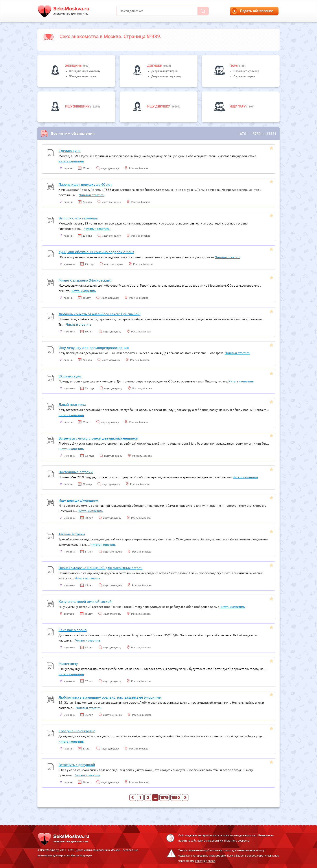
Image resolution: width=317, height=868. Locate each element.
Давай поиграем (72, 404)
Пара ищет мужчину (246, 71)
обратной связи (205, 861)
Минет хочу (68, 663)
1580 (176, 798)
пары (234, 66)
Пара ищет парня (244, 76)
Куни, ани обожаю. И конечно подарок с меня (96, 252)
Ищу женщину (78, 106)
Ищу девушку (159, 106)
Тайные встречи (72, 534)
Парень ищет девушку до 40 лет (85, 184)
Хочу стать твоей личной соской (85, 601)
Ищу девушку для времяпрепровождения (94, 347)
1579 (164, 798)
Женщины (74, 66)
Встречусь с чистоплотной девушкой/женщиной (98, 438)
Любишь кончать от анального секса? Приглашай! (100, 314)
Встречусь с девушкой (77, 764)
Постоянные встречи (76, 472)
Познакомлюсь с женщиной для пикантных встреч (100, 568)
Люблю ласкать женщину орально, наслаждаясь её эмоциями (110, 697)
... (155, 798)
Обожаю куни (70, 376)
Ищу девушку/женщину (78, 500)
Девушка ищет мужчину (166, 76)
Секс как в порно (73, 630)
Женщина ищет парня (83, 76)
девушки (155, 66)
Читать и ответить (71, 161)
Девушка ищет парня (164, 71)
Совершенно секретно (77, 731)
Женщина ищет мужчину (85, 71)
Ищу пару (238, 106)
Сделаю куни (70, 150)
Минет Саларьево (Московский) (85, 280)
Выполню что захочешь (78, 218)
